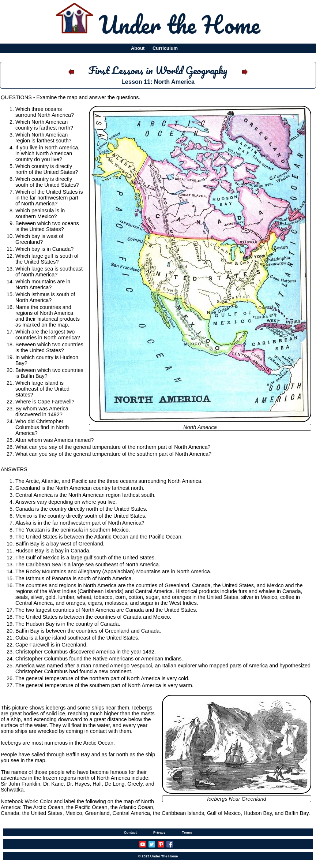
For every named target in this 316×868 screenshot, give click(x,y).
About (138, 48)
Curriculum (165, 48)
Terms (187, 832)
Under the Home (179, 24)
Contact (130, 832)
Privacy (159, 832)
